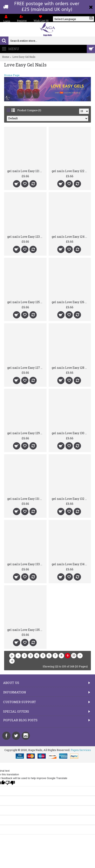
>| (12, 661)
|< (12, 655)
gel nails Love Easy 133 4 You (26, 564)
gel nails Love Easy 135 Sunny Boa (26, 630)
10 (74, 655)
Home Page (12, 75)
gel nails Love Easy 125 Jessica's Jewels (26, 302)
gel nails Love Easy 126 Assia (71, 302)
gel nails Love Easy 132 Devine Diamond (71, 499)
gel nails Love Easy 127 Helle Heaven (26, 368)
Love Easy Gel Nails (24, 57)
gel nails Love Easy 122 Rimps (71, 171)
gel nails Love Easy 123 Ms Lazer (26, 237)
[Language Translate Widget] (73, 19)
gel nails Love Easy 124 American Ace (71, 237)
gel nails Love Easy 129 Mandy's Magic (26, 433)
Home (6, 57)
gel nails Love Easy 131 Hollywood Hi (26, 499)
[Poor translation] (10, 783)
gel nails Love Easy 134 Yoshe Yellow (71, 564)
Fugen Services (81, 750)
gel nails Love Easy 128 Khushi (71, 368)
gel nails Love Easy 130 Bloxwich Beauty (71, 433)
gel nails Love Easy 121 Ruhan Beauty (26, 171)
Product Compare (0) (29, 110)
